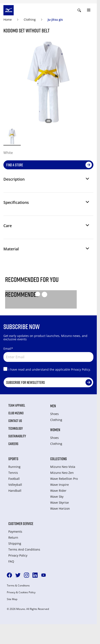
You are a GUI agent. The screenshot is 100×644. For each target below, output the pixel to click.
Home (8, 20)
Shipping (15, 543)
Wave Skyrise (60, 503)
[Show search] (79, 10)
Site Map (12, 599)
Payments (15, 532)
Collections (59, 459)
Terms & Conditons (18, 586)
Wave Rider (58, 491)
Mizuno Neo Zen (62, 473)
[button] (47, 181)
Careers (13, 444)
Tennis (13, 473)
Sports (13, 459)
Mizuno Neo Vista (63, 467)
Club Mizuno (16, 413)
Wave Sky (57, 497)
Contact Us (15, 421)
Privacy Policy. (81, 369)
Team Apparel (17, 405)
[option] (12, 136)
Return (13, 537)
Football (14, 479)
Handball (15, 491)
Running (14, 467)
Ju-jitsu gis (55, 20)
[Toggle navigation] (89, 10)
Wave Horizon (60, 508)
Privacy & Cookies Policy (21, 592)
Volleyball (15, 485)
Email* (8, 349)
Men (53, 406)
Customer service (21, 524)
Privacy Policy (18, 555)
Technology (16, 428)
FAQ (11, 561)
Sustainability (17, 436)
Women (55, 430)
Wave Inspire (60, 485)
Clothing (30, 20)
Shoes (54, 414)
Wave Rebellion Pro (64, 479)
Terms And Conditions (24, 549)
